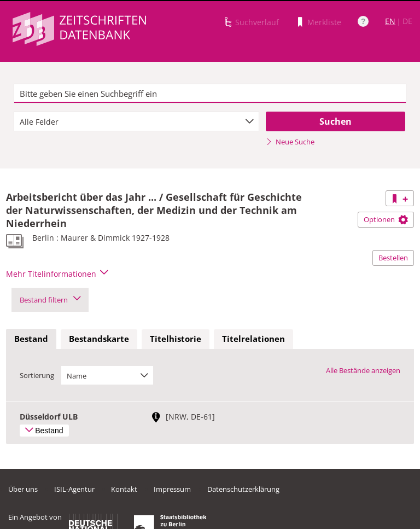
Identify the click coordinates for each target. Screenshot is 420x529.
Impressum (172, 489)
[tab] (31, 339)
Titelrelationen (253, 339)
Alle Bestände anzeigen (363, 370)
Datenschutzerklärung (243, 489)
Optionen (386, 219)
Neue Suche (290, 142)
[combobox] (136, 121)
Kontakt (124, 489)
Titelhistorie (176, 339)
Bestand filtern (50, 300)
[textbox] (210, 94)
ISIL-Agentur (74, 489)
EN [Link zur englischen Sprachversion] (390, 21)
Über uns (23, 489)
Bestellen (393, 258)
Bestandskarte (99, 339)
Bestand (31, 339)
